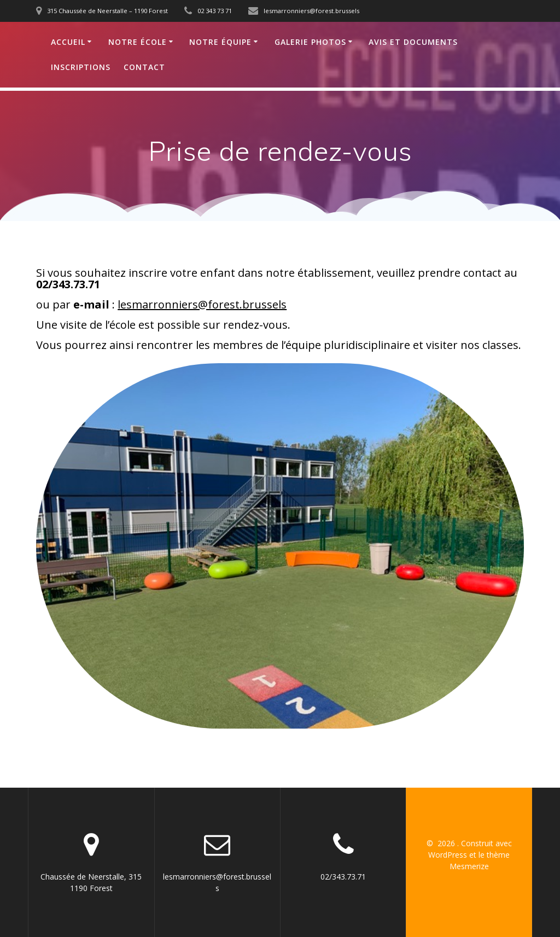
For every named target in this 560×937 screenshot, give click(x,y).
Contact (144, 67)
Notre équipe (220, 42)
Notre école (138, 42)
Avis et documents (413, 42)
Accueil (68, 42)
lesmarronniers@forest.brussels (202, 304)
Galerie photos (310, 42)
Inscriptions (81, 67)
